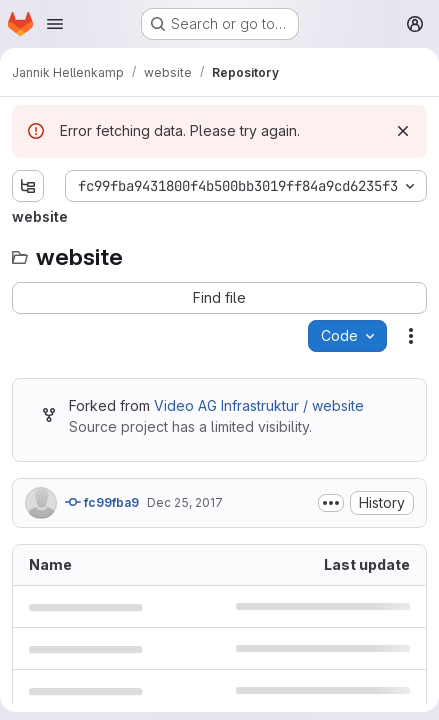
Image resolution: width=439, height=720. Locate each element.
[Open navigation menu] (55, 24)
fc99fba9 (102, 502)
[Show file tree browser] (28, 186)
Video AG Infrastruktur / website (259, 405)
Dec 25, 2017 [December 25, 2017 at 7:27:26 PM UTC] (185, 502)
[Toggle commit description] (331, 503)
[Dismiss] (403, 131)
